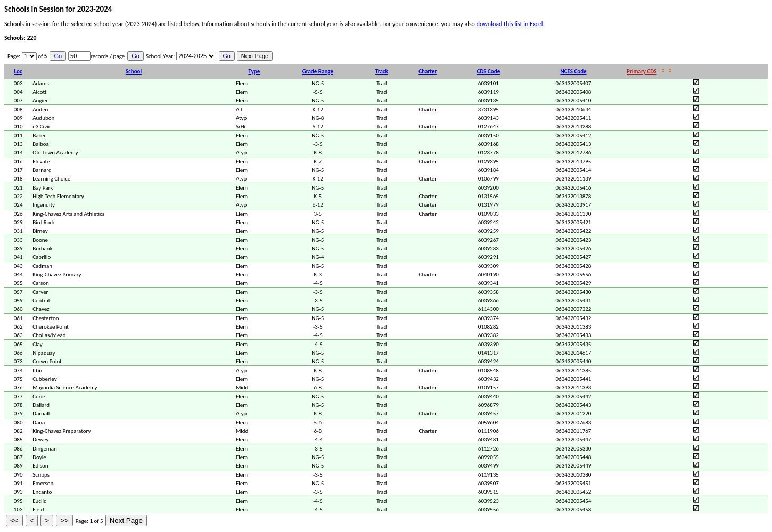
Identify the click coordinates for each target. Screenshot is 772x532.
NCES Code (573, 72)
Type (254, 72)
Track (382, 72)
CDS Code (489, 72)
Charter (428, 72)
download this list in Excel (510, 24)
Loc (18, 72)
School (134, 72)
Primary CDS (642, 72)
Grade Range (318, 72)
